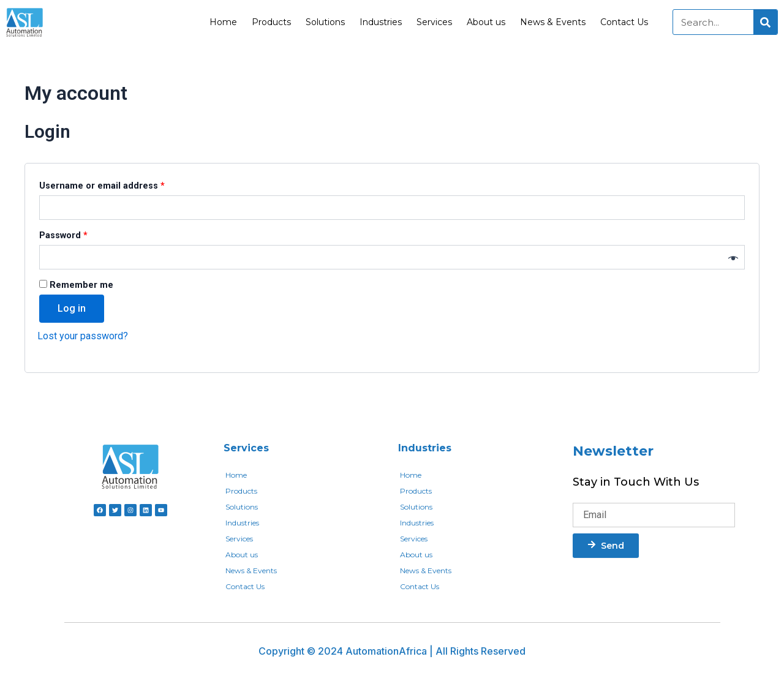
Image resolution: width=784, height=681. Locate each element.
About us (486, 22)
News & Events (553, 22)
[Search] (765, 22)
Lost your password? (83, 336)
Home (223, 22)
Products (271, 22)
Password (83, 234)
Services (434, 22)
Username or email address (122, 184)
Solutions (325, 22)
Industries (381, 22)
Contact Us (624, 22)
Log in (72, 308)
